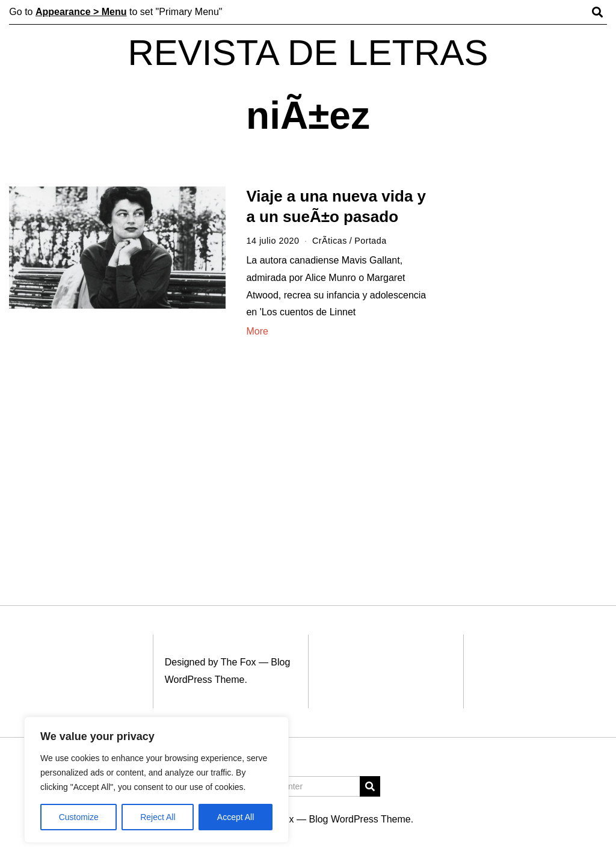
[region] (156, 780)
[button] (370, 786)
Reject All (158, 817)
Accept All (236, 817)
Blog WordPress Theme (359, 819)
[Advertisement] (534, 372)
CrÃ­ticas (330, 241)
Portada (371, 241)
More (257, 331)
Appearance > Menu (81, 12)
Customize (79, 817)
